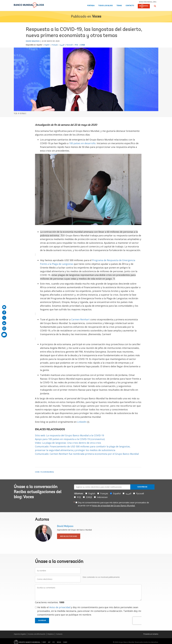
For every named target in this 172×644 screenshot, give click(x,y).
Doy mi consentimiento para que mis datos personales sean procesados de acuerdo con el (113, 504)
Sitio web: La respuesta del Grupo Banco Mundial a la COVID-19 (69, 435)
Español (39, 45)
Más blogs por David (69, 536)
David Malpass (33, 41)
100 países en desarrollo (82, 143)
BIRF (44, 642)
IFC (54, 642)
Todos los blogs (105, 6)
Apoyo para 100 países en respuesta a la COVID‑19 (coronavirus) (70, 439)
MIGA (59, 642)
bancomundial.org (148, 2)
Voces (97, 17)
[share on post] (4, 318)
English (47, 45)
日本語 (83, 45)
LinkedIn (82, 422)
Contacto (130, 6)
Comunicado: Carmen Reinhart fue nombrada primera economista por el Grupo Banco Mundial (87, 454)
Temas (119, 6)
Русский (70, 45)
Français (55, 45)
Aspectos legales (20, 634)
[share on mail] (4, 307)
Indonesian (102, 497)
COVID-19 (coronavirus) (44, 472)
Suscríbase (142, 487)
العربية (62, 45)
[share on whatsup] (4, 328)
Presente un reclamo (151, 634)
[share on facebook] (4, 312)
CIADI (65, 642)
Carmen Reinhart (80, 319)
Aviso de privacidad (60, 607)
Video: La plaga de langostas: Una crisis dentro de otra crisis (68, 443)
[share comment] (4, 335)
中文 (76, 45)
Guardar (42, 620)
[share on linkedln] (4, 323)
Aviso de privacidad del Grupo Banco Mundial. (114, 506)
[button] (155, 6)
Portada (91, 6)
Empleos (51, 634)
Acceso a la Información (37, 634)
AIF (49, 642)
